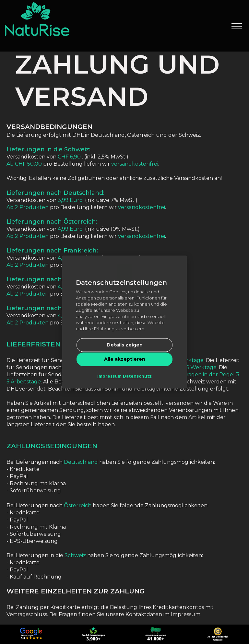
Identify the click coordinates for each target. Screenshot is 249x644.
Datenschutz (137, 376)
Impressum (109, 376)
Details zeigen (125, 345)
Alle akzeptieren (125, 359)
